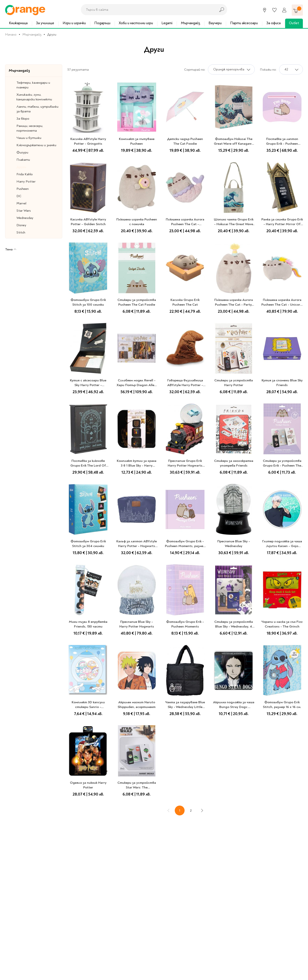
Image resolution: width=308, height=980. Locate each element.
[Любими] (274, 10)
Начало (11, 34)
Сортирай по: (195, 70)
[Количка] (297, 10)
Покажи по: (268, 70)
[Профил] (284, 10)
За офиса (273, 23)
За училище (45, 23)
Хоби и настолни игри (136, 23)
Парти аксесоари (244, 23)
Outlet (294, 23)
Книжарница (18, 23)
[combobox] (147, 10)
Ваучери (215, 23)
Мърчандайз (191, 23)
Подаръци (102, 23)
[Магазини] (265, 10)
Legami (167, 23)
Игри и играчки (74, 23)
